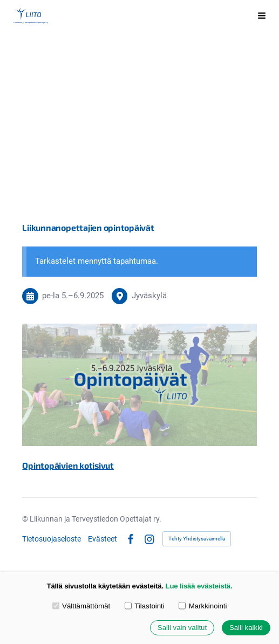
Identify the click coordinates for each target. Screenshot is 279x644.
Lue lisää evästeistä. (199, 586)
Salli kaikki (246, 628)
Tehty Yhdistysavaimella (197, 539)
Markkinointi (203, 606)
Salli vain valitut (182, 628)
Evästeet (103, 539)
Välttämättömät (81, 606)
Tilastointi (145, 606)
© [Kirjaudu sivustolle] (26, 519)
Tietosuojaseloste (52, 539)
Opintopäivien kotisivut (68, 465)
